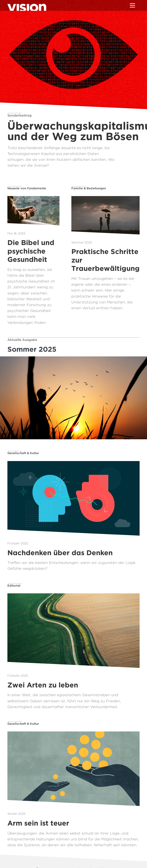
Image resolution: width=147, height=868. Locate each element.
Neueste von (27, 188)
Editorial (14, 585)
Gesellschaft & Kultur (23, 453)
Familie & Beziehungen (89, 188)
